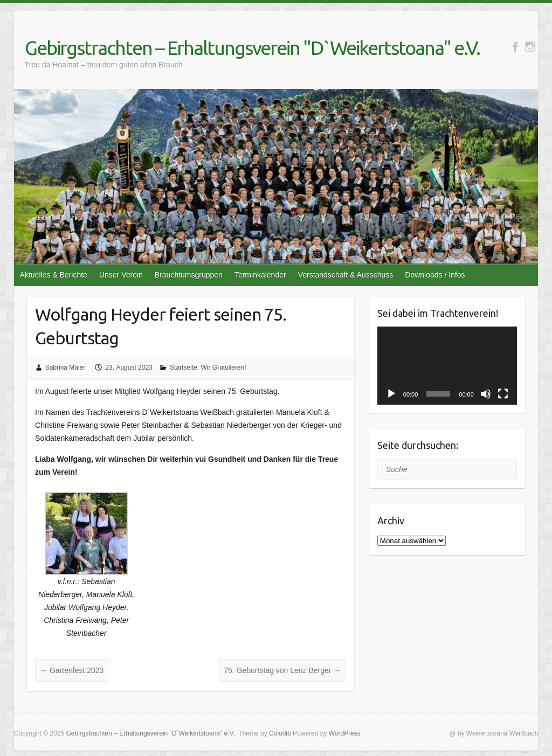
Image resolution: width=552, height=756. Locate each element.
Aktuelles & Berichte (54, 275)
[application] (447, 366)
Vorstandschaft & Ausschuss (346, 275)
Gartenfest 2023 (72, 670)
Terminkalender (260, 275)
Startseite (184, 367)
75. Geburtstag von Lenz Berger (282, 670)
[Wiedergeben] (391, 394)
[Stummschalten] (486, 394)
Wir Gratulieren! (223, 367)
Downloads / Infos (435, 275)
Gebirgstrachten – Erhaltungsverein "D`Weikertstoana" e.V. (252, 48)
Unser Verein (121, 275)
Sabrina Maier (65, 367)
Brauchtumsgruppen (189, 275)
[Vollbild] (503, 394)
